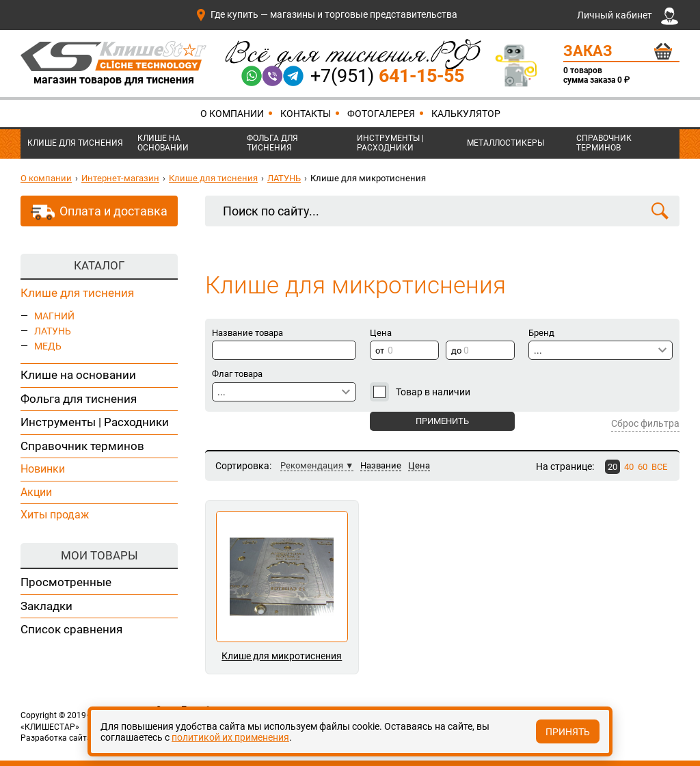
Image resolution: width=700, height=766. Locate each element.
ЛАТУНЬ (284, 178)
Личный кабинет (628, 16)
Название (381, 465)
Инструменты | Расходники (390, 143)
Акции (36, 492)
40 (629, 467)
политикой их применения (230, 737)
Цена (419, 465)
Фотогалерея (381, 114)
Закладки (46, 606)
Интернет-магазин (120, 178)
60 (643, 467)
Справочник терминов (604, 143)
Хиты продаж (55, 515)
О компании (232, 114)
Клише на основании (163, 143)
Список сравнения (71, 629)
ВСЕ (659, 467)
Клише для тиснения (75, 143)
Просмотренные (66, 582)
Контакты (306, 114)
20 (612, 467)
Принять (568, 732)
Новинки (43, 469)
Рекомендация (312, 465)
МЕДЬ (48, 346)
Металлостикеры (506, 143)
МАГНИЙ (54, 316)
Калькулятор (466, 114)
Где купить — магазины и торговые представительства (326, 14)
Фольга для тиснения (272, 143)
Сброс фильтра (645, 423)
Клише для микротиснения (282, 656)
